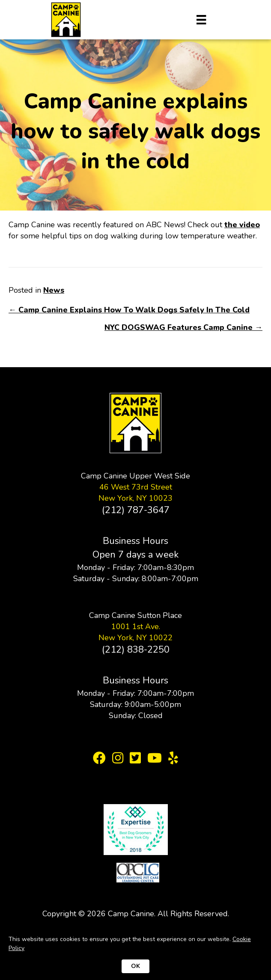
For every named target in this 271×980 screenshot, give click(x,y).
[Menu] (201, 20)
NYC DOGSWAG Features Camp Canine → (183, 327)
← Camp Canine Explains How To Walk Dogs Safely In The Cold (129, 310)
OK (135, 966)
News (54, 290)
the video (242, 225)
